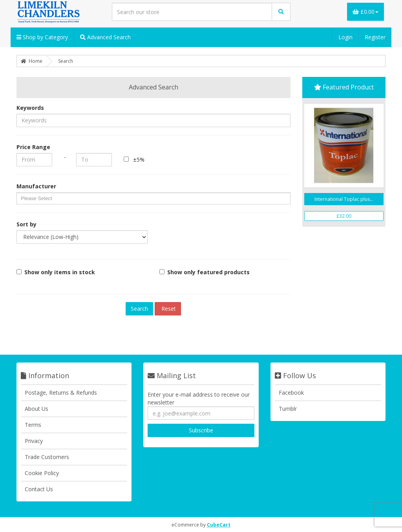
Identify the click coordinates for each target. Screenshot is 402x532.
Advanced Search (105, 37)
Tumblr (288, 409)
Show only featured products (205, 272)
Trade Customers (47, 457)
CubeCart (219, 525)
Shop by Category (42, 37)
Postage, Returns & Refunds (61, 393)
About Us (37, 409)
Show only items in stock (56, 272)
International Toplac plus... (344, 199)
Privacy (34, 441)
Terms (33, 425)
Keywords (30, 108)
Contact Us (39, 489)
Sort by (26, 224)
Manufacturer (36, 186)
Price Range (33, 147)
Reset (168, 309)
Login (345, 37)
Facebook (291, 393)
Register (375, 37)
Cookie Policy (42, 473)
